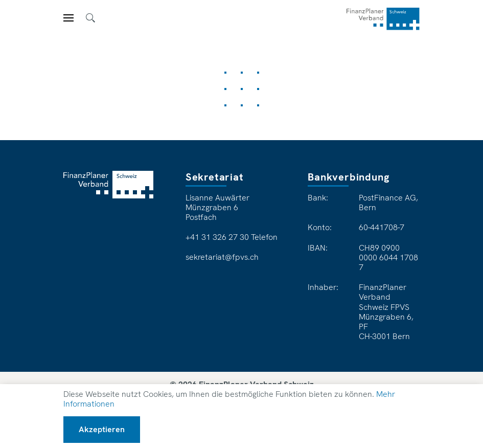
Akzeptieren (102, 429)
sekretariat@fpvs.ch (222, 257)
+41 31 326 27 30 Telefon (232, 237)
